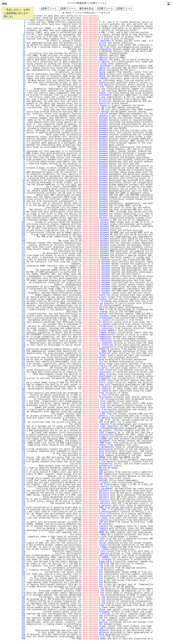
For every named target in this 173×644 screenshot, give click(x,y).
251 (23, 537)
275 (23, 587)
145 (23, 316)
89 (23, 199)
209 (23, 449)
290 (23, 618)
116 (23, 256)
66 (23, 151)
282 (23, 601)
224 (23, 480)
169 (23, 366)
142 (23, 310)
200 (23, 430)
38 (23, 93)
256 (23, 547)
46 (23, 110)
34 (23, 85)
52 (23, 122)
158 (23, 343)
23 (23, 62)
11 (23, 37)
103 (23, 228)
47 (23, 112)
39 (23, 95)
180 (23, 389)
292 (23, 622)
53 (23, 124)
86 (23, 193)
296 (23, 630)
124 (23, 272)
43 (23, 103)
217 (23, 466)
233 (23, 499)
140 (23, 306)
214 (23, 460)
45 (23, 108)
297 (23, 633)
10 (23, 35)
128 (23, 281)
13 (23, 41)
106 (23, 235)
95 (23, 212)
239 (23, 512)
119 (23, 262)
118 (23, 260)
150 (23, 326)
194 (23, 418)
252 (23, 539)
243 (23, 520)
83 (23, 187)
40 (23, 97)
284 (23, 605)
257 (23, 549)
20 (23, 56)
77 (23, 174)
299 (23, 637)
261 (23, 558)
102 (23, 226)
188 (23, 405)
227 (23, 487)
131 (23, 287)
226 (23, 485)
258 (23, 551)
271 (23, 578)
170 (23, 368)
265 (23, 566)
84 (23, 189)
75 (23, 170)
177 (23, 383)
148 (23, 322)
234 (23, 501)
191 (23, 412)
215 (23, 462)
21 (23, 58)
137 (23, 299)
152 (23, 331)
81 (23, 183)
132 (23, 289)
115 (23, 253)
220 (23, 472)
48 (23, 114)
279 (23, 595)
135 (23, 295)
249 (23, 533)
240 (23, 514)
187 (23, 403)
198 (23, 426)
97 (23, 216)
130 (23, 285)
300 (23, 639)
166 (23, 360)
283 (23, 603)
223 (23, 478)
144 (23, 314)
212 (23, 455)
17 (23, 49)
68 (23, 156)
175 (23, 378)
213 (23, 458)
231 (23, 495)
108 (23, 239)
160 (23, 347)
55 (23, 128)
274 (23, 585)
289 (23, 616)
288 (23, 614)
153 (23, 333)
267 (23, 570)
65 (23, 149)
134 (23, 293)
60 (23, 139)
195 (23, 420)
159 (23, 345)
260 (23, 555)
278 (23, 593)
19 (23, 53)
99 (23, 220)
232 (23, 497)
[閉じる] (8, 16)
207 (23, 445)
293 (23, 624)
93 (23, 208)
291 (23, 620)
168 (23, 364)
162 (23, 351)
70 (23, 160)
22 (23, 60)
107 (23, 237)
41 (23, 99)
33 (23, 83)
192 (23, 414)
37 (23, 91)
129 (23, 283)
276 (23, 589)
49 (23, 116)
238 (23, 510)
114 (23, 251)
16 (23, 47)
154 (23, 335)
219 (23, 470)
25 (23, 66)
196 (23, 422)
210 (23, 451)
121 (23, 266)
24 (23, 64)
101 (23, 224)
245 (23, 524)
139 (23, 303)
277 (23, 591)
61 (23, 141)
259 (23, 553)
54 (23, 126)
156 (23, 339)
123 (23, 270)
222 (23, 476)
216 (23, 464)
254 (23, 543)
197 (23, 424)
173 (23, 374)
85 (23, 191)
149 (23, 324)
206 (23, 443)
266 (23, 568)
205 (23, 441)
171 (23, 370)
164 (23, 356)
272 (23, 580)
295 (23, 628)
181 (23, 391)
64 (23, 147)
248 (23, 530)
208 (23, 447)
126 (23, 276)
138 (23, 301)
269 (23, 574)
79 (23, 178)
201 (23, 433)
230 (23, 493)
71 (23, 162)
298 (23, 635)
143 (23, 312)
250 (23, 535)
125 (23, 274)
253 (23, 541)
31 (23, 78)
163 (23, 353)
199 (23, 428)
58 (23, 135)
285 (23, 608)
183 (23, 395)
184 (23, 397)
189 (23, 408)
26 (23, 68)
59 (23, 137)
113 (23, 249)
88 (23, 197)
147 (23, 320)
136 (23, 297)
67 (23, 153)
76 (23, 172)
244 (23, 522)
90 (23, 201)
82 (23, 185)
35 (23, 87)
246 (23, 526)
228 (23, 489)
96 (23, 214)
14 (23, 43)
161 (23, 349)
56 (23, 131)
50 (23, 118)
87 (23, 195)
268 (23, 572)
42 (23, 101)
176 (23, 380)
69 (23, 158)
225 (23, 483)
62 (23, 143)
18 (23, 51)
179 (23, 387)
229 (23, 491)
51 (23, 120)
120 (23, 264)
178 (23, 385)
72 (23, 164)
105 (23, 233)
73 (23, 166)
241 (23, 516)
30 (23, 76)
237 (23, 508)
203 (23, 437)
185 (23, 399)
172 (23, 372)
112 (23, 247)
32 (23, 81)
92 (23, 206)
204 (23, 439)
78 (23, 176)
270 (23, 576)
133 (23, 291)
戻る (4, 4)
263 (23, 562)
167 (23, 362)
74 (23, 168)
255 (23, 545)
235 (23, 503)
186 (23, 401)
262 (23, 560)
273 (23, 583)
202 (23, 435)
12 (23, 39)
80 (23, 181)
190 (23, 410)
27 (23, 70)
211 (23, 453)
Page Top (169, 4)
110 (23, 243)
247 (23, 528)
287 (23, 612)
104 (23, 231)
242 (23, 518)
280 (23, 597)
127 (23, 278)
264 (23, 564)
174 (23, 376)
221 (23, 474)
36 (23, 89)
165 (23, 358)
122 (23, 268)
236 (23, 505)
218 (23, 468)
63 (23, 145)
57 (23, 133)
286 (23, 610)
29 (23, 74)
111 (23, 245)
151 (23, 328)
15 (23, 45)
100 (23, 222)
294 (23, 626)
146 (23, 318)
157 (23, 341)
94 (23, 210)
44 (23, 106)
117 (23, 258)
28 (23, 72)
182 (23, 393)
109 (23, 241)
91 (23, 203)
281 (23, 599)
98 (23, 218)
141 (23, 308)
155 (23, 337)
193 (23, 416)
